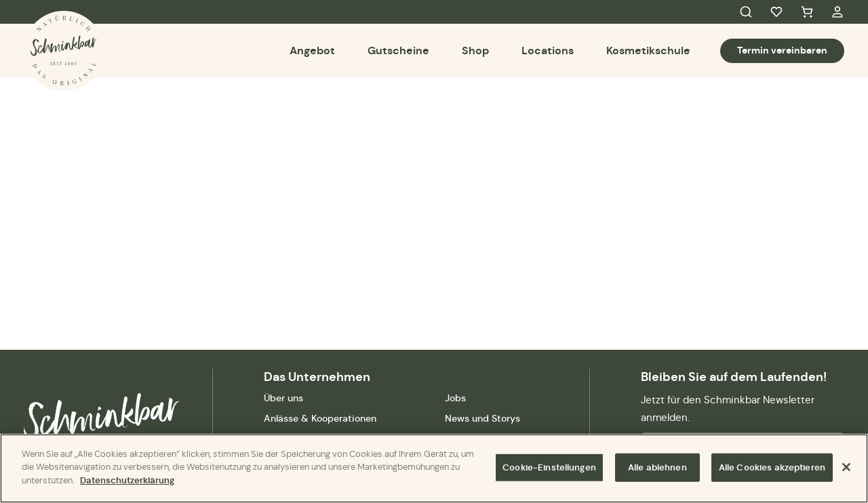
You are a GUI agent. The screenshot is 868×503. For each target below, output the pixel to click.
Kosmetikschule (648, 51)
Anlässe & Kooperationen (320, 418)
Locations (548, 51)
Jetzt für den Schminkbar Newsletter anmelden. (728, 408)
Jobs (455, 398)
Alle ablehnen (657, 469)
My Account (837, 12)
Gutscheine (398, 51)
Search (746, 12)
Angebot (312, 51)
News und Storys (482, 418)
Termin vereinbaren (782, 50)
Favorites (776, 12)
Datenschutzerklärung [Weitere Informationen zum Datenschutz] (127, 482)
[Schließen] (846, 468)
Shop (475, 51)
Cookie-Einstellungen (549, 469)
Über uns (283, 398)
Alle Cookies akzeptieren (772, 469)
